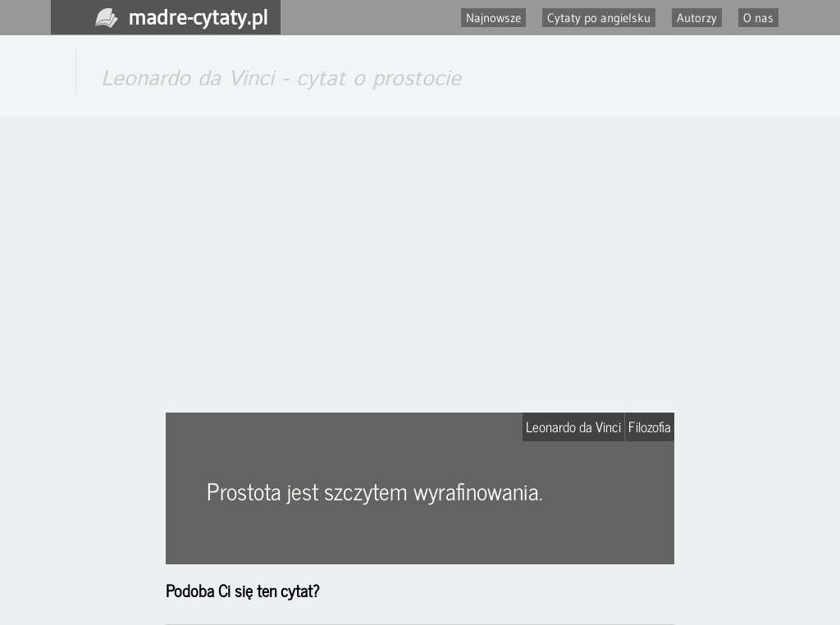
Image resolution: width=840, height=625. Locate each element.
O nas (758, 18)
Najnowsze (493, 18)
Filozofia (650, 427)
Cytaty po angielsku (599, 18)
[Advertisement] (420, 265)
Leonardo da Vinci (573, 427)
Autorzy (697, 18)
